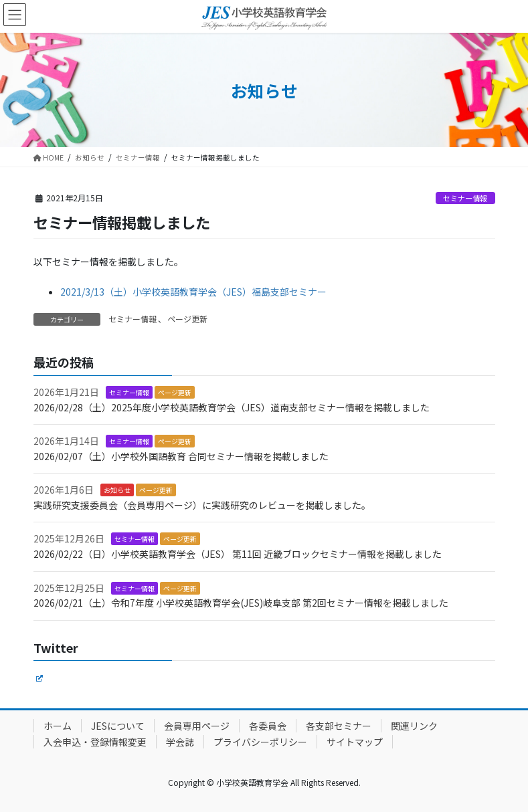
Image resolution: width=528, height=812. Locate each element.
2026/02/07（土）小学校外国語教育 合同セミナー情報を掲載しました (181, 456)
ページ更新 (187, 319)
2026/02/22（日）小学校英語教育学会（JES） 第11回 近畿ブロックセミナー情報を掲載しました (238, 554)
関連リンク (414, 726)
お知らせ (117, 490)
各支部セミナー (339, 726)
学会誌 (180, 742)
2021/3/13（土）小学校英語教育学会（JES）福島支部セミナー (193, 292)
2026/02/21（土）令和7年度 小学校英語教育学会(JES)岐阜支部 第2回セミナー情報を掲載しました (241, 603)
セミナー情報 (465, 198)
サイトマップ (355, 742)
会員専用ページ (197, 726)
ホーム (58, 726)
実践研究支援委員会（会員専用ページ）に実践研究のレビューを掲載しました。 (202, 505)
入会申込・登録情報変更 (95, 742)
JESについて (118, 726)
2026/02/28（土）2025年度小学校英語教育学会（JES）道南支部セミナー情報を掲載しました (232, 407)
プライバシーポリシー (260, 742)
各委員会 (268, 726)
